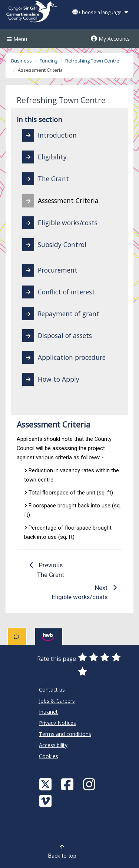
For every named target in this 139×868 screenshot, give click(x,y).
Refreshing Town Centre (92, 61)
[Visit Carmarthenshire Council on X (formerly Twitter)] (46, 784)
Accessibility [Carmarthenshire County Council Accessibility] (53, 745)
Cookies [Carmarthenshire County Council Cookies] (49, 756)
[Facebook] (68, 784)
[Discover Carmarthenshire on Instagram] (90, 784)
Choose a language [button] (100, 12)
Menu (16, 39)
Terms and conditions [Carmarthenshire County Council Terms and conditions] (65, 734)
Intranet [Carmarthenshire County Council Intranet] (48, 712)
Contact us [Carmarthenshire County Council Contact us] (52, 690)
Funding (49, 61)
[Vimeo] (46, 801)
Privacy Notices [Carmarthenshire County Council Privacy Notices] (57, 723)
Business (21, 61)
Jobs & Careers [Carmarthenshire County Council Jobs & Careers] (57, 701)
